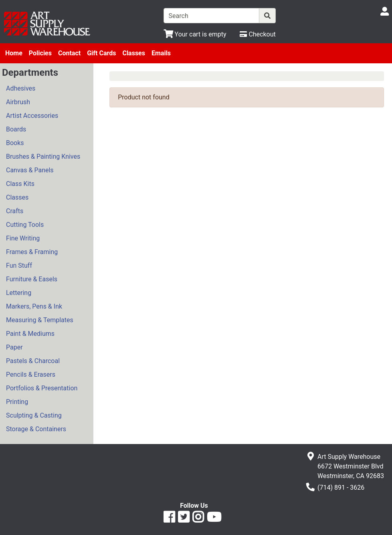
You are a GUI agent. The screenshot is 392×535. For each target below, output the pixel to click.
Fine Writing (23, 238)
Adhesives (21, 88)
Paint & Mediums (30, 334)
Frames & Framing (32, 252)
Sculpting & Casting (34, 415)
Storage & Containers (36, 429)
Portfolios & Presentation (42, 388)
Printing (17, 402)
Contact (69, 53)
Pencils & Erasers (31, 374)
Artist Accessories (32, 116)
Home (14, 53)
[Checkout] (258, 34)
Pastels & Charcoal (33, 361)
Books (15, 143)
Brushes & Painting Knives (43, 156)
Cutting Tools (25, 225)
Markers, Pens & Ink (34, 306)
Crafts (15, 211)
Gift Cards (101, 53)
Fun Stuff (19, 265)
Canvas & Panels (30, 170)
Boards (16, 129)
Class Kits (20, 184)
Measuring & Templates (40, 320)
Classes (134, 53)
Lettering (19, 293)
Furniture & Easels (32, 279)
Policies (40, 53)
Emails (161, 53)
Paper (14, 347)
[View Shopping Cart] (195, 34)
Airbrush (18, 102)
